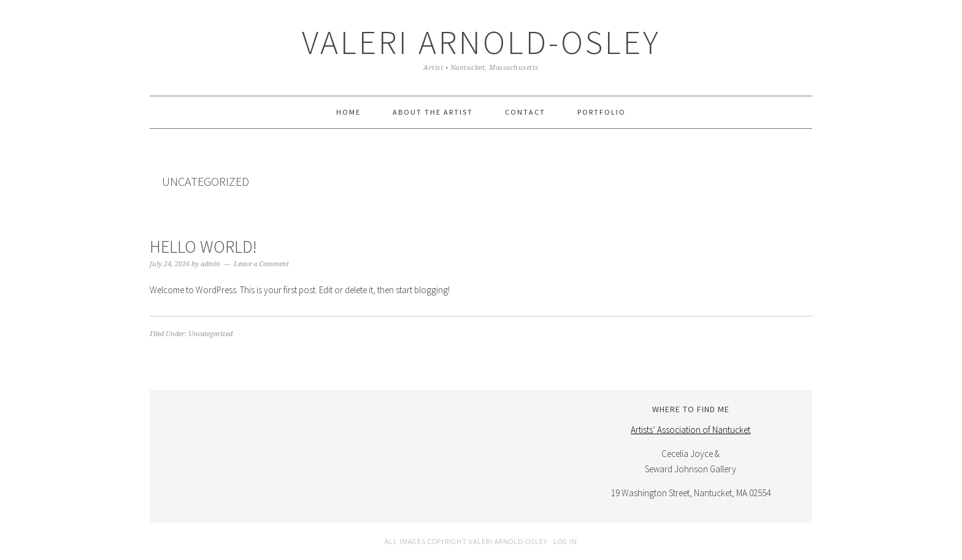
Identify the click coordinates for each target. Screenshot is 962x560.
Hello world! (203, 247)
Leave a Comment (261, 264)
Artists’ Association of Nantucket (691, 430)
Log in (565, 541)
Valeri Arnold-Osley (481, 42)
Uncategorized (210, 334)
